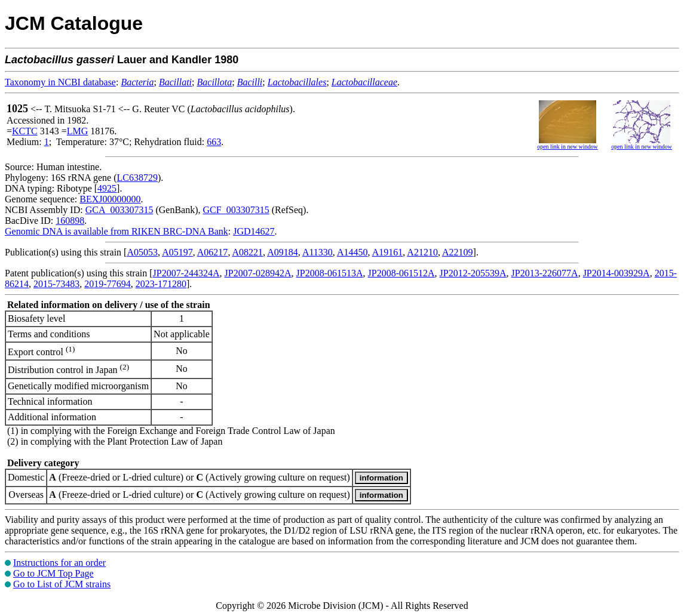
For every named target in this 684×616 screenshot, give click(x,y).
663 (214, 142)
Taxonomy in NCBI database (60, 82)
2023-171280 (161, 284)
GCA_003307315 (119, 210)
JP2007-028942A (258, 273)
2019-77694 (107, 284)
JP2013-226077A (545, 273)
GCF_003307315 (236, 210)
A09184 (283, 252)
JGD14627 (254, 231)
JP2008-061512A (401, 273)
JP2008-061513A (330, 273)
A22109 (458, 252)
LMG (78, 131)
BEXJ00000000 (110, 199)
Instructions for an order (59, 563)
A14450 (352, 252)
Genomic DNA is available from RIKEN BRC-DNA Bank (116, 231)
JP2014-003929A (616, 273)
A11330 (318, 252)
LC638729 (137, 178)
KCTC (25, 131)
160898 (70, 221)
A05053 (142, 252)
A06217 (213, 252)
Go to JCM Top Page (53, 573)
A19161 (388, 252)
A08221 (248, 252)
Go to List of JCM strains (62, 584)
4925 (107, 188)
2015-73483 (56, 284)
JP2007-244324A (186, 273)
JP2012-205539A (473, 273)
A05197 (177, 252)
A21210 (422, 252)
